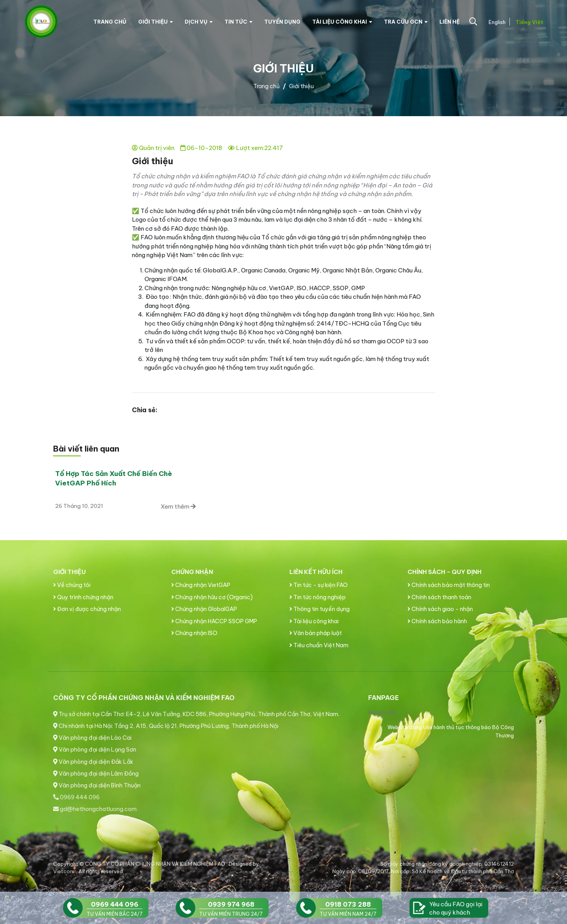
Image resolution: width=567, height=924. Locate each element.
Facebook (383, 712)
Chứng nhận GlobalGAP (204, 609)
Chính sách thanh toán (439, 597)
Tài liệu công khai (342, 22)
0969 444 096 (76, 797)
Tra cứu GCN (406, 22)
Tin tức (238, 22)
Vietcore (65, 871)
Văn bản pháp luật (316, 633)
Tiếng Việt (529, 22)
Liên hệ (449, 22)
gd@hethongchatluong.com (95, 809)
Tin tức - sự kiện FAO (319, 585)
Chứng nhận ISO (194, 633)
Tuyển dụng (282, 22)
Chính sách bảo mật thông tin (449, 585)
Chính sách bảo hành (437, 621)
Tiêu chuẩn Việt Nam (319, 645)
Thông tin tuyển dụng (320, 609)
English (496, 22)
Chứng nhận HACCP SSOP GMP (214, 621)
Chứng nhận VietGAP (201, 585)
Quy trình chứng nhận (83, 597)
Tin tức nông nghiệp (318, 597)
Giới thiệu (156, 22)
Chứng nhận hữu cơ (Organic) (212, 597)
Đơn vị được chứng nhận (87, 609)
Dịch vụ (199, 22)
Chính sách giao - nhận (440, 609)
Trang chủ (110, 22)
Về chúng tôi (72, 585)
